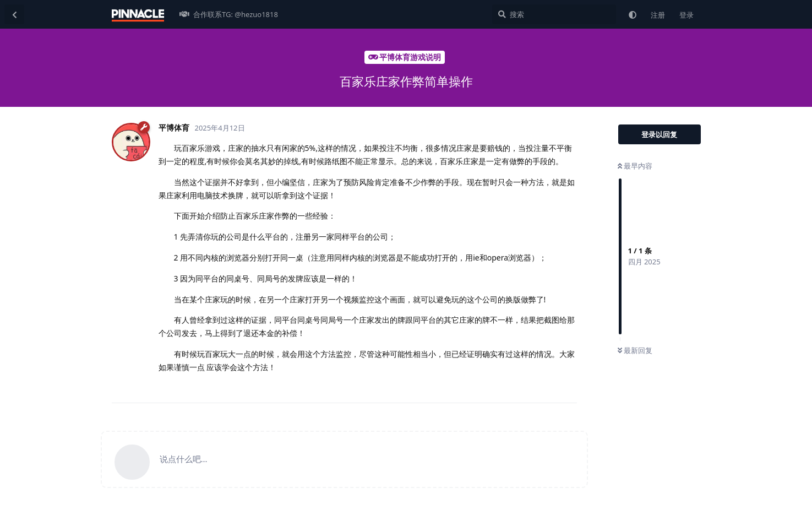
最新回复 (635, 350)
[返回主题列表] (14, 14)
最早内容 (635, 166)
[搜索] (554, 14)
